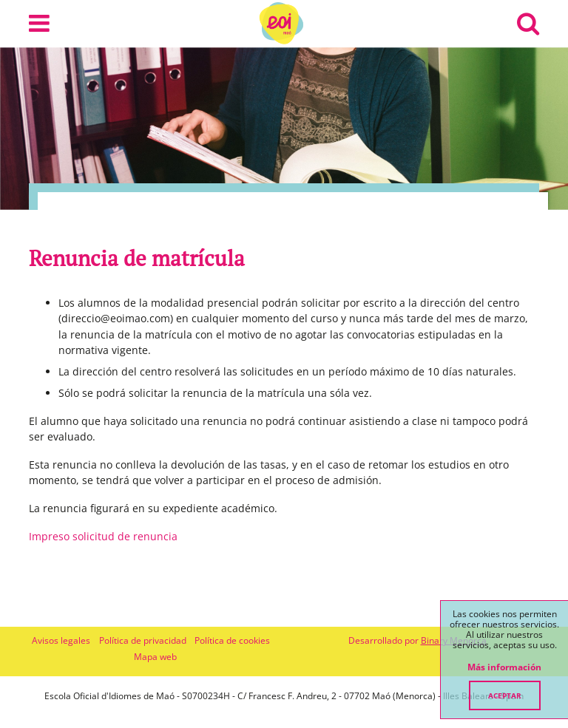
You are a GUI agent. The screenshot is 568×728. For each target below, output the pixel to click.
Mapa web (155, 657)
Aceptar (505, 695)
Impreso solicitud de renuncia (103, 536)
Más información (504, 667)
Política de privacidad (143, 640)
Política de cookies (232, 640)
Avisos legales (61, 640)
